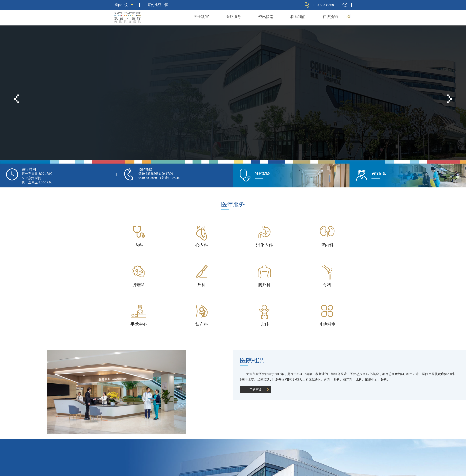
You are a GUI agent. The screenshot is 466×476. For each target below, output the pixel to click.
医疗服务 (234, 17)
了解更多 (130, 91)
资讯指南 (266, 17)
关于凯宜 (201, 17)
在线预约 (330, 17)
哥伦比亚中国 (158, 5)
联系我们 (298, 17)
